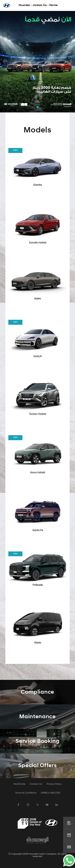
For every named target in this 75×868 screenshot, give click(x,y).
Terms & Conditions (26, 793)
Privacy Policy (54, 784)
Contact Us (36, 784)
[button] (4, 62)
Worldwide (19, 784)
